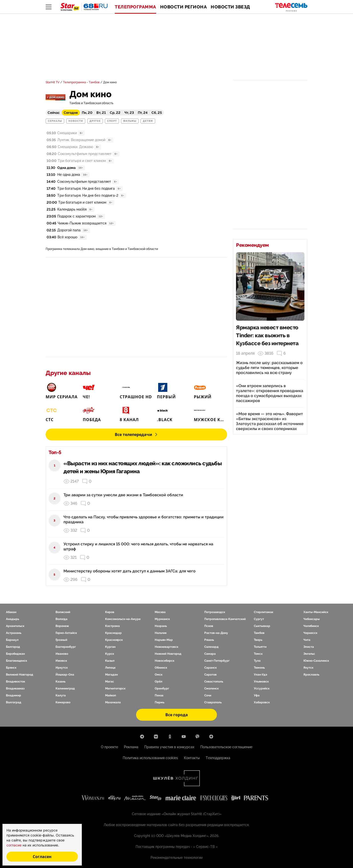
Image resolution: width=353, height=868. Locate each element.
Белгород (13, 647)
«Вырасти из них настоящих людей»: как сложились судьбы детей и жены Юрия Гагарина (143, 467)
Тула (257, 661)
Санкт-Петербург (217, 661)
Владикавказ (15, 688)
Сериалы (55, 121)
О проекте (109, 747)
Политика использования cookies (150, 758)
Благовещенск (16, 661)
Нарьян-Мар (164, 640)
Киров (110, 612)
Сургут (259, 619)
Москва (160, 612)
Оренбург (162, 688)
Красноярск (114, 640)
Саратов (210, 675)
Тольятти (260, 647)
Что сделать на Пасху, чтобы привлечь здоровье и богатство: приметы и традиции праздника (144, 519)
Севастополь (214, 682)
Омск (159, 675)
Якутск (308, 668)
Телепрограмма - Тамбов (81, 82)
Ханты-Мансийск (316, 612)
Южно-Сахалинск (316, 661)
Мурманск (162, 619)
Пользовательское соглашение (226, 747)
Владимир (14, 695)
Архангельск (15, 626)
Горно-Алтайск (66, 633)
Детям (148, 121)
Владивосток (15, 682)
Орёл (159, 682)
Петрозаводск (215, 612)
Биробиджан (15, 654)
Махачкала (113, 702)
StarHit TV (53, 82)
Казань (60, 682)
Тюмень (259, 668)
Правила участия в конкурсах (169, 747)
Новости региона (184, 7)
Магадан (111, 675)
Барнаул (12, 640)
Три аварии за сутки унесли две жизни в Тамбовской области (123, 495)
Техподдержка (218, 758)
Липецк (110, 668)
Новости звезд (230, 7)
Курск (110, 654)
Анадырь (13, 619)
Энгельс (309, 654)
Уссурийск (262, 688)
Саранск (210, 668)
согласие (15, 845)
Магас (110, 682)
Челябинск (311, 626)
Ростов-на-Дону (216, 633)
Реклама (131, 747)
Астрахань (14, 633)
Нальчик (161, 633)
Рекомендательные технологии (176, 858)
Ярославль (311, 675)
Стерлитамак (264, 612)
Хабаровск (262, 702)
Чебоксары (312, 619)
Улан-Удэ (261, 675)
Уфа (257, 695)
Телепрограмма (135, 7)
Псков (209, 626)
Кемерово (63, 702)
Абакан (11, 612)
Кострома (112, 626)
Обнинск (161, 668)
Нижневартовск (166, 647)
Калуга (61, 695)
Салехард (211, 647)
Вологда (61, 619)
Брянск (11, 668)
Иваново (62, 654)
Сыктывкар (262, 626)
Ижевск (61, 661)
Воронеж (62, 626)
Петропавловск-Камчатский (225, 619)
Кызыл (110, 661)
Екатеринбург (66, 647)
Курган (110, 647)
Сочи (208, 695)
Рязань (209, 640)
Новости (76, 121)
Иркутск (62, 668)
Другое (95, 121)
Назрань (161, 626)
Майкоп (111, 695)
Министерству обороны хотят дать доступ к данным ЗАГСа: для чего (130, 571)
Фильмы (130, 121)
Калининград (65, 688)
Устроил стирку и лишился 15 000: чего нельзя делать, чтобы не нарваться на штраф (138, 546)
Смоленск (211, 688)
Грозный (61, 640)
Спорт (112, 121)
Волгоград (14, 702)
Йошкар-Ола (65, 675)
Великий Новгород (20, 675)
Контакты (192, 758)
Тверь (258, 640)
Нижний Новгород (168, 654)
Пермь (160, 702)
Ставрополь (213, 702)
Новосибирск (164, 661)
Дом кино (110, 82)
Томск (258, 654)
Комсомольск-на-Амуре (123, 619)
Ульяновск (261, 682)
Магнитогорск (115, 688)
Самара (210, 654)
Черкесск (310, 633)
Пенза (159, 695)
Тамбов (259, 633)
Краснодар (113, 633)
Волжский (63, 612)
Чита (307, 640)
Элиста (309, 647)
